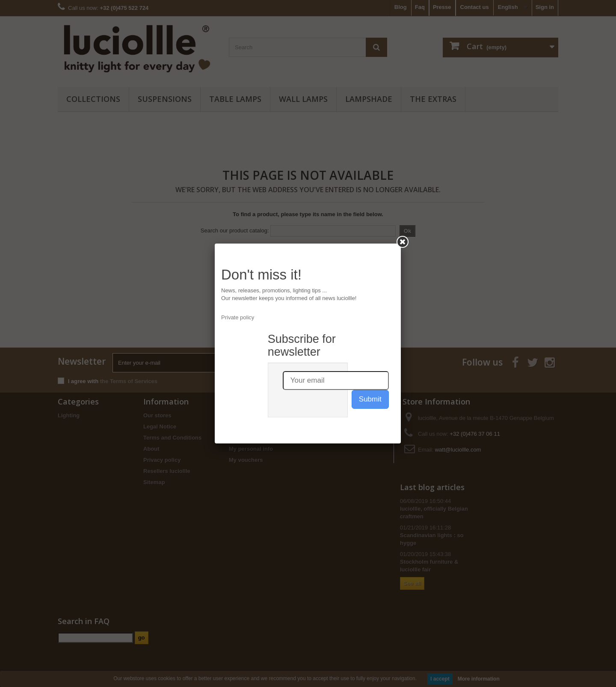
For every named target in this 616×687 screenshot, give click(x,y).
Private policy (238, 317)
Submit (370, 399)
